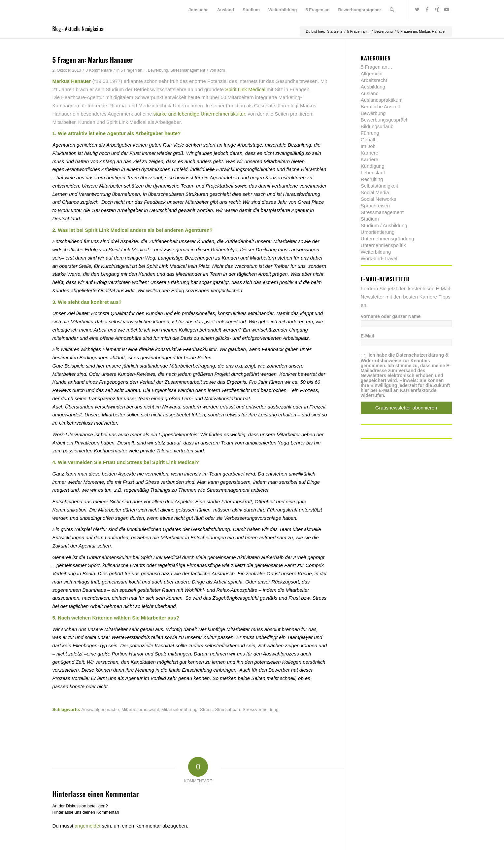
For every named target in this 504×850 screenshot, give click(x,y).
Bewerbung (158, 70)
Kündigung (373, 166)
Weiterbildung (376, 252)
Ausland (370, 93)
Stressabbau (228, 709)
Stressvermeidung (261, 709)
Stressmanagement (188, 70)
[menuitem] (199, 10)
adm (221, 70)
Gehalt (368, 140)
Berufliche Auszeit (380, 106)
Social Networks (379, 199)
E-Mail (368, 336)
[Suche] (392, 10)
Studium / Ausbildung (384, 225)
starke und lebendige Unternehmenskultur (199, 114)
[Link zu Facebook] (427, 10)
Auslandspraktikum (382, 100)
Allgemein (372, 73)
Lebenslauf (373, 173)
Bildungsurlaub (377, 126)
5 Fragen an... (133, 70)
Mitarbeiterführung (180, 709)
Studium (370, 219)
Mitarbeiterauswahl (140, 709)
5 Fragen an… (377, 67)
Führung (370, 133)
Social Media (375, 192)
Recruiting (372, 179)
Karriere (370, 153)
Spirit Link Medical (246, 89)
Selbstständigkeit (379, 186)
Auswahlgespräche (100, 709)
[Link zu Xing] (437, 10)
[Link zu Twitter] (417, 10)
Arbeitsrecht (374, 80)
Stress (206, 709)
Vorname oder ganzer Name (391, 317)
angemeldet (87, 826)
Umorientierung (378, 232)
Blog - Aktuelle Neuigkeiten (79, 29)
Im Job (368, 146)
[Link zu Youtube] (447, 10)
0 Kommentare (99, 70)
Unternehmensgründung (387, 239)
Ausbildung (373, 87)
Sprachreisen (375, 206)
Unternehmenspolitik (383, 245)
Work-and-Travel (379, 258)
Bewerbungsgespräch (385, 120)
